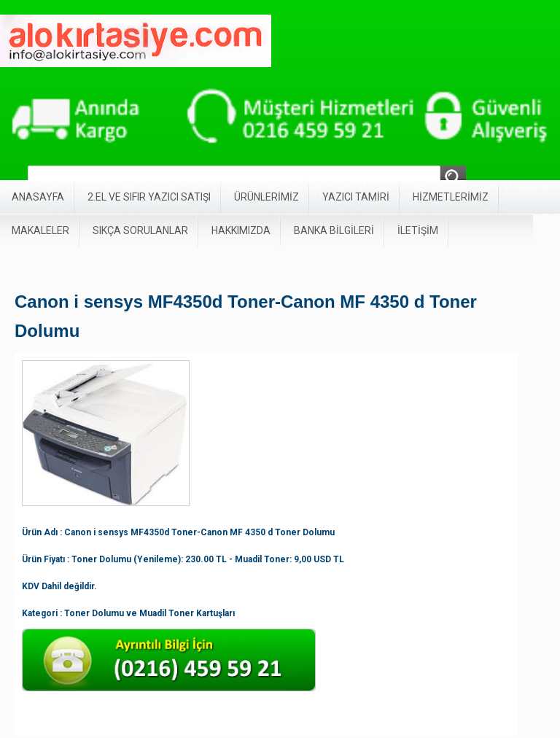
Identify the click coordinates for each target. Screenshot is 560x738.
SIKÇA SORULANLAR (140, 230)
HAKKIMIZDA (241, 230)
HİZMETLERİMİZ (451, 197)
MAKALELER (40, 230)
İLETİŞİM (418, 230)
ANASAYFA (38, 197)
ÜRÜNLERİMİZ (267, 197)
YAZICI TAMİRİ (356, 197)
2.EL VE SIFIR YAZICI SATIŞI (149, 197)
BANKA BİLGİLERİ (334, 230)
